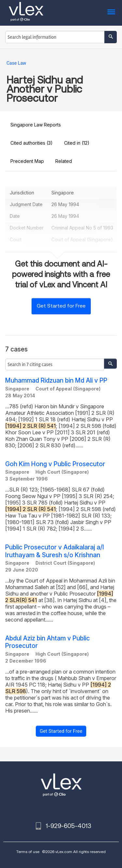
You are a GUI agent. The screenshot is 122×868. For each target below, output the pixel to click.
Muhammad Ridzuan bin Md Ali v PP (56, 381)
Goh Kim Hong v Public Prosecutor (55, 464)
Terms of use (28, 852)
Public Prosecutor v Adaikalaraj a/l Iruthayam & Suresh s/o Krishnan (54, 551)
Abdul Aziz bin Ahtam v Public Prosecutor (47, 642)
